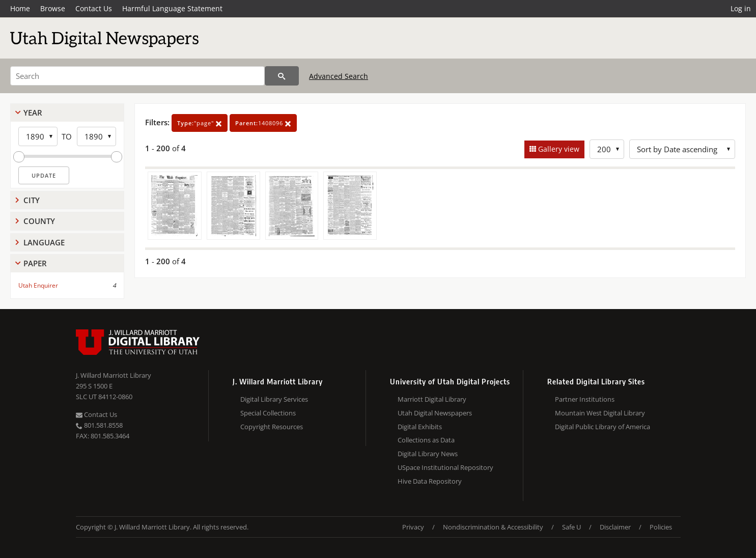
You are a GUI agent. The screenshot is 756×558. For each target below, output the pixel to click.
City (32, 200)
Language (44, 242)
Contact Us (94, 8)
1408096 (263, 123)
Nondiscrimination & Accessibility (493, 527)
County (39, 221)
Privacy (413, 527)
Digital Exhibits (420, 427)
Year (33, 113)
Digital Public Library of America (603, 427)
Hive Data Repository (430, 481)
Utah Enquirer (38, 285)
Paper (35, 263)
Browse (53, 8)
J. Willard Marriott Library (114, 375)
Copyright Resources (272, 427)
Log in (741, 8)
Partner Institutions (585, 399)
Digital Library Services (274, 399)
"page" (200, 123)
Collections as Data (426, 440)
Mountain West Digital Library (600, 413)
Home (20, 8)
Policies (661, 527)
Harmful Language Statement (172, 8)
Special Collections (268, 413)
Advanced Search (339, 76)
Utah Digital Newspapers (435, 413)
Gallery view (558, 149)
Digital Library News (428, 454)
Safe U (571, 527)
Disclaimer (615, 527)
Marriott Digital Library (432, 399)
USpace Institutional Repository (445, 467)
